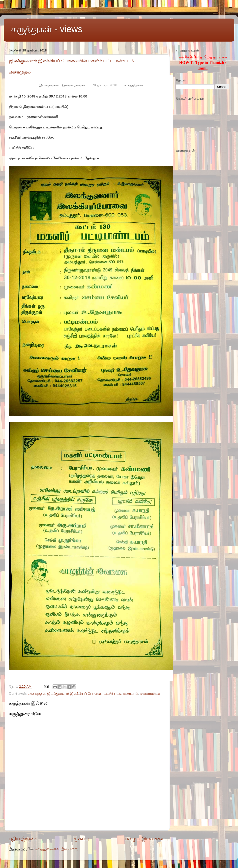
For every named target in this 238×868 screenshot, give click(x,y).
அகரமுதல (20, 72)
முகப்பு (81, 839)
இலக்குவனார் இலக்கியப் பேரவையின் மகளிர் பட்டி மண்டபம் (71, 61)
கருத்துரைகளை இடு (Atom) (57, 849)
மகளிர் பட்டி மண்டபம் (120, 694)
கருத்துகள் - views (47, 29)
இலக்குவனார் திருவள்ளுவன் (62, 85)
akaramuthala (150, 694)
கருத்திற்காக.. (135, 85)
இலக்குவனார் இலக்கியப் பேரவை (74, 694)
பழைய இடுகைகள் (145, 839)
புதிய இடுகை (23, 839)
